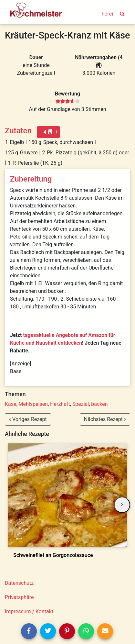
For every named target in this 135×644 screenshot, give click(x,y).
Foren (108, 14)
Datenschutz (19, 583)
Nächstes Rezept (105, 419)
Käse (10, 404)
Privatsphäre (19, 597)
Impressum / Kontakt (29, 611)
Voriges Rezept (28, 419)
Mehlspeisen (33, 404)
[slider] (68, 102)
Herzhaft (60, 404)
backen (99, 404)
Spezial (81, 404)
